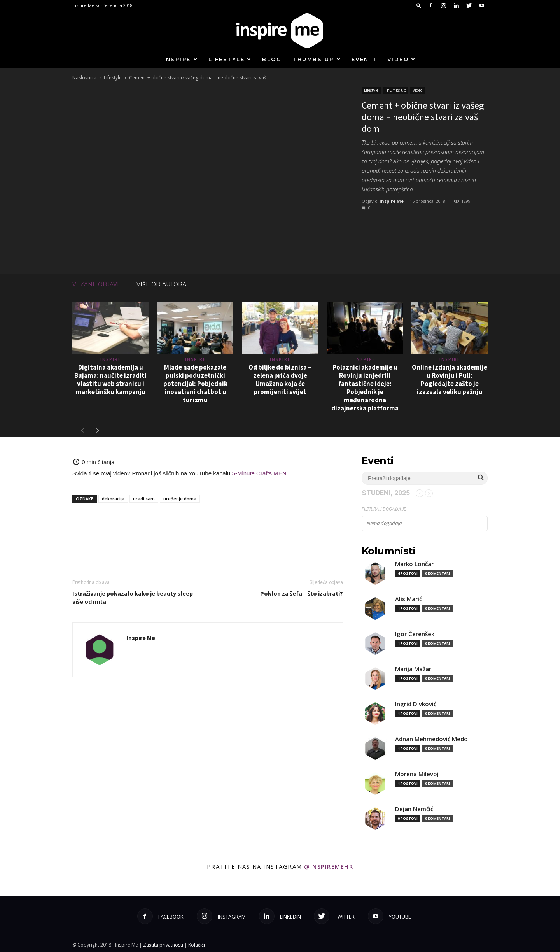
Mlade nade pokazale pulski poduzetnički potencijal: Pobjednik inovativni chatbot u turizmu (195, 384)
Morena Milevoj (417, 774)
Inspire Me (392, 201)
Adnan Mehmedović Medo (431, 739)
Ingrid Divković (416, 704)
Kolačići (197, 945)
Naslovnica (84, 78)
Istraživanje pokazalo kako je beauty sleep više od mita (133, 597)
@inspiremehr (329, 866)
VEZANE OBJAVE (97, 284)
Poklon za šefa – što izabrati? (302, 593)
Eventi (364, 59)
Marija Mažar (413, 669)
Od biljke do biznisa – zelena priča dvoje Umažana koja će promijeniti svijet (280, 380)
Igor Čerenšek (415, 634)
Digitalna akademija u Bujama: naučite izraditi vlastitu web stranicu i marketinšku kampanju (110, 380)
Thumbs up (317, 59)
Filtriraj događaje (384, 509)
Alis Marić (409, 599)
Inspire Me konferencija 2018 (102, 5)
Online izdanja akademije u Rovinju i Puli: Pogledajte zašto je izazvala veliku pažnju (450, 380)
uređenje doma (180, 499)
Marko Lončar (414, 564)
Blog (272, 59)
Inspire (181, 59)
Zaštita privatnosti (163, 945)
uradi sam (144, 499)
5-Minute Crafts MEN (259, 473)
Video (402, 59)
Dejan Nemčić (414, 809)
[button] (419, 5)
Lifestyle (230, 59)
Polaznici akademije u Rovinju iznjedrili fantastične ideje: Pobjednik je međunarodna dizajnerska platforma (365, 388)
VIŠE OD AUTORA (161, 284)
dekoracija (113, 499)
